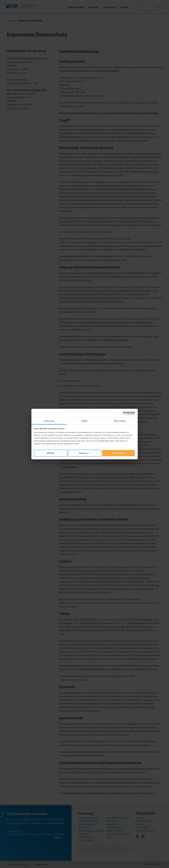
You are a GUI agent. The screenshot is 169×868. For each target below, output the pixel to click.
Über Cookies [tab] (120, 421)
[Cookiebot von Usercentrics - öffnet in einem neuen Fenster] (125, 413)
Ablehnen (51, 453)
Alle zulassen (118, 453)
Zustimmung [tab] (49, 421)
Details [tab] (85, 421)
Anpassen (85, 453)
